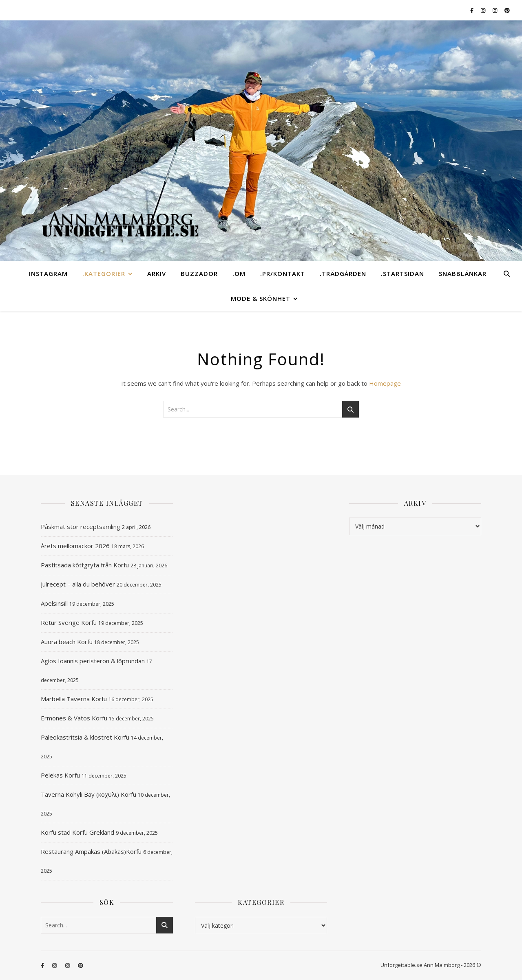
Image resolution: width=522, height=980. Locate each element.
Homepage (385, 383)
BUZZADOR (199, 273)
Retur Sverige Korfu (69, 622)
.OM (239, 273)
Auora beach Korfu (67, 642)
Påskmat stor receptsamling (81, 527)
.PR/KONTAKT (283, 273)
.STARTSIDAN (403, 273)
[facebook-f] (472, 10)
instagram (48, 273)
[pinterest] (507, 10)
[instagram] (484, 10)
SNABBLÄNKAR (463, 273)
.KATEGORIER (104, 273)
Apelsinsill (54, 603)
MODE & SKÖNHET (261, 298)
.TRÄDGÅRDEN (343, 273)
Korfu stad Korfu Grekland (77, 832)
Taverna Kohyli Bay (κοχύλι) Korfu (88, 794)
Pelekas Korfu (60, 775)
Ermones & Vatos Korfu (74, 718)
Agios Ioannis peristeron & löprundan (93, 661)
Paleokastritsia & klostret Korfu (85, 737)
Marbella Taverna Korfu (74, 699)
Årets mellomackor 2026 (75, 546)
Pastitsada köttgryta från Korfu (85, 565)
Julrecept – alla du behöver (78, 584)
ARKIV (157, 273)
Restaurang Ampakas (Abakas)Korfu (91, 851)
